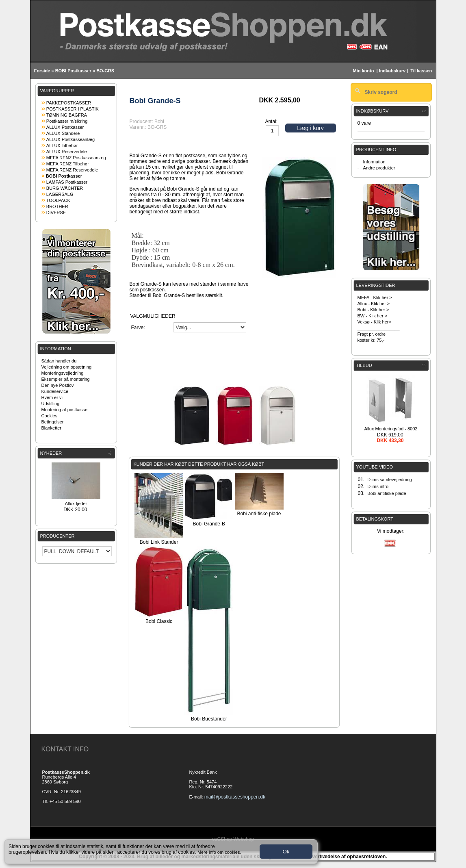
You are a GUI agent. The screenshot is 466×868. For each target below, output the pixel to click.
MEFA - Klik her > (375, 297)
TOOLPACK (58, 200)
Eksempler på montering (66, 379)
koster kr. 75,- (371, 340)
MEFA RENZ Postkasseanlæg (76, 158)
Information (374, 162)
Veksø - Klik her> (374, 322)
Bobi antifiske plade (387, 493)
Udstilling (51, 404)
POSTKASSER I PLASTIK (73, 109)
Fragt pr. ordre (372, 334)
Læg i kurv (310, 128)
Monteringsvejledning (63, 373)
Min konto (363, 71)
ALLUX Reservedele (67, 152)
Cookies (50, 416)
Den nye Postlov (58, 385)
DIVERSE (56, 213)
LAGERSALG (60, 194)
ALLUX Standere (63, 133)
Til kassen (422, 71)
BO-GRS (105, 71)
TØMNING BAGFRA (67, 115)
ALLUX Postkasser (65, 127)
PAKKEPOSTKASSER (69, 103)
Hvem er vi (52, 397)
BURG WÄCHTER (65, 188)
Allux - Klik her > (374, 304)
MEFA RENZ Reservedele (72, 170)
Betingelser (53, 422)
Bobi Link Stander (159, 542)
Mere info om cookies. (219, 852)
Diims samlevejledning (389, 480)
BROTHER (57, 206)
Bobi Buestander (209, 719)
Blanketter (52, 428)
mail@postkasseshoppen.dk (235, 797)
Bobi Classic (159, 621)
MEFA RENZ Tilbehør (68, 164)
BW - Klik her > (373, 316)
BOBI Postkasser (73, 71)
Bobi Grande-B (209, 524)
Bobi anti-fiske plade (259, 514)
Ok (286, 852)
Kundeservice (55, 391)
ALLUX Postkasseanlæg (70, 139)
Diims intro (378, 486)
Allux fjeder (76, 503)
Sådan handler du (59, 361)
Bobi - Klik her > (373, 310)
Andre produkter (379, 168)
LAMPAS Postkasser (67, 182)
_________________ (379, 328)
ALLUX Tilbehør (62, 145)
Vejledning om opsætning (67, 367)
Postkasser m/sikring (67, 121)
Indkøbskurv (392, 71)
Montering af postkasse (65, 410)
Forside (42, 71)
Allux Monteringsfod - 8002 (391, 429)
